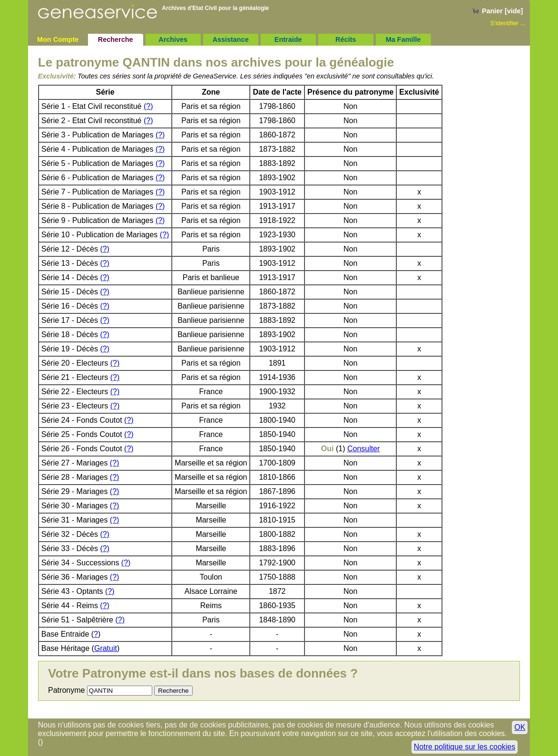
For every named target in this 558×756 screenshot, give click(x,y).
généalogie (254, 8)
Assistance (231, 39)
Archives (173, 39)
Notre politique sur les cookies (465, 747)
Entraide (288, 39)
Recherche (116, 39)
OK (520, 727)
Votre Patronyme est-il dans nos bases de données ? (203, 673)
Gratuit (106, 648)
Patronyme (66, 690)
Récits (346, 39)
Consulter (363, 449)
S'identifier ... (508, 23)
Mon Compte (58, 39)
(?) (148, 106)
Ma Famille (403, 39)
